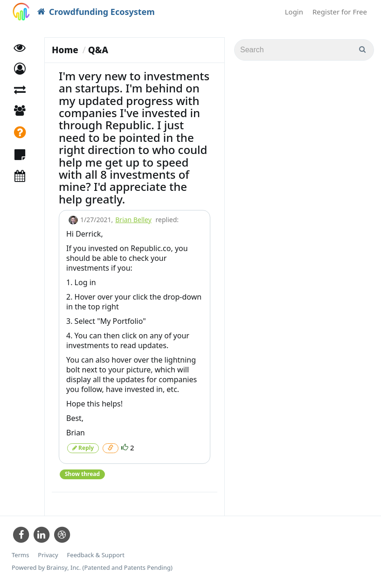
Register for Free (340, 12)
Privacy (48, 555)
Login (294, 12)
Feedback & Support (96, 555)
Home (65, 50)
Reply (83, 448)
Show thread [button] (82, 474)
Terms (20, 555)
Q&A (98, 50)
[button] (20, 69)
